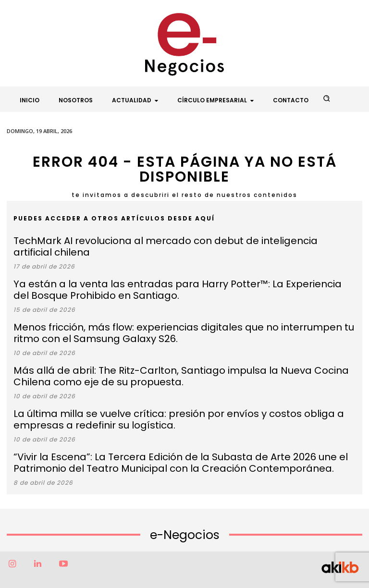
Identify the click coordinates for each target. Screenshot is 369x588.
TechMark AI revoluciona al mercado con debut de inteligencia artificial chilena (163, 239)
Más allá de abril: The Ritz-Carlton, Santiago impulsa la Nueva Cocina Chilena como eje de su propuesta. (182, 351)
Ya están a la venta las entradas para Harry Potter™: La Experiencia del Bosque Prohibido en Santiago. (181, 273)
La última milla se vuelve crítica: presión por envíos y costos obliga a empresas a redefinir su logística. (182, 389)
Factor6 (164, 572)
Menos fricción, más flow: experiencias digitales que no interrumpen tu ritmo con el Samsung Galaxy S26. (169, 312)
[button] (327, 98)
